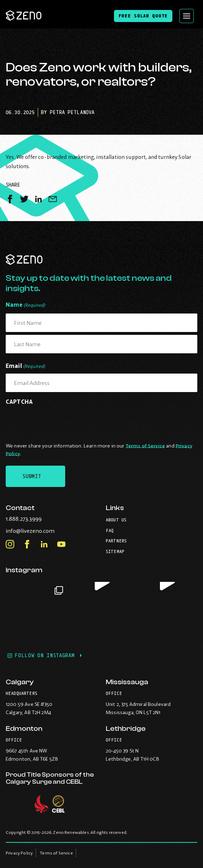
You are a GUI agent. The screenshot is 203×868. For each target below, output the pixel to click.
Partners (116, 541)
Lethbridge (126, 728)
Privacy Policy (19, 853)
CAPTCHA (19, 402)
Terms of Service (145, 446)
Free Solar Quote (143, 16)
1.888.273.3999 (38, 519)
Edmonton (24, 728)
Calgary (20, 682)
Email (25, 366)
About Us (116, 520)
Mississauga (127, 682)
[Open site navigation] (187, 16)
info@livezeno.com (45, 531)
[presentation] (60, 422)
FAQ (110, 531)
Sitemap (115, 551)
